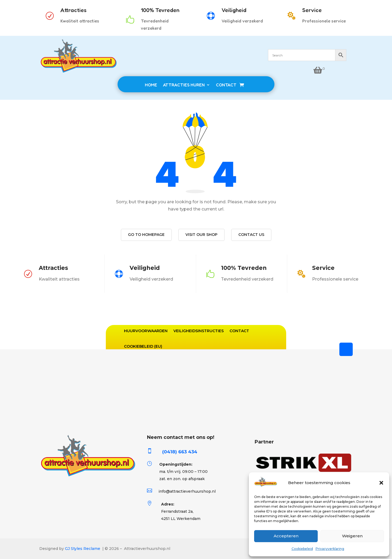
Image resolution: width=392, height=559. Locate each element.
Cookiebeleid (302, 549)
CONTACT (226, 85)
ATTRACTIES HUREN (184, 85)
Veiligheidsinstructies (199, 331)
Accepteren (286, 536)
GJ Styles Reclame (83, 549)
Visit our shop (201, 235)
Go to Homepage (146, 235)
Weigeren (352, 536)
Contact (239, 331)
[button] (381, 483)
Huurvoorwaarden (146, 331)
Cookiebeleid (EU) (143, 346)
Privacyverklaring (330, 549)
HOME (151, 85)
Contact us (251, 235)
